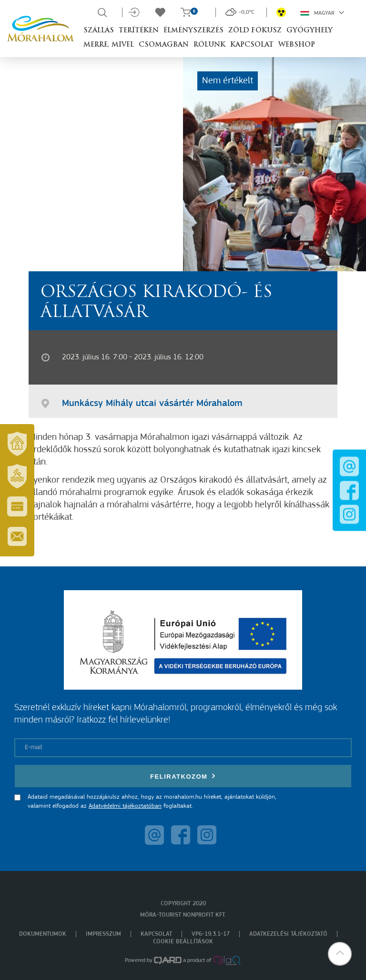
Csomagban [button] (164, 45)
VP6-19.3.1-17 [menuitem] (211, 934)
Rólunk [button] (209, 45)
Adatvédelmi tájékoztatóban (125, 806)
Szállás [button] (99, 31)
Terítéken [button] (139, 31)
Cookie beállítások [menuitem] (183, 942)
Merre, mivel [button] (109, 45)
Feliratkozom (183, 776)
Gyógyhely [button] (310, 31)
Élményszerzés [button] (193, 31)
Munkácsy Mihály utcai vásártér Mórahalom (152, 404)
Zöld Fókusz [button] (255, 31)
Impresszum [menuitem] (103, 934)
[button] (340, 954)
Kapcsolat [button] (252, 45)
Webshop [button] (297, 45)
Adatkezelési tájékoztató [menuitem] (288, 934)
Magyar (322, 12)
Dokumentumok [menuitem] (43, 934)
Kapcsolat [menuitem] (156, 934)
